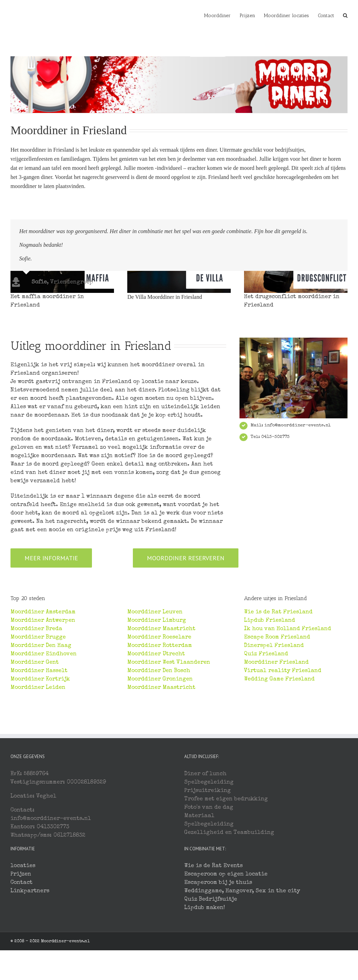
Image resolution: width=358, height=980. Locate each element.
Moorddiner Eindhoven (44, 724)
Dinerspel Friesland (274, 716)
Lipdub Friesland (270, 691)
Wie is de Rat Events (213, 936)
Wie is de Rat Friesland (278, 682)
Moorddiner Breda (36, 699)
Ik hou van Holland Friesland (288, 699)
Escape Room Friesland (277, 707)
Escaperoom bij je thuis (218, 953)
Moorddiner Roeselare (159, 707)
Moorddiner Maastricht (161, 699)
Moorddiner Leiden (38, 758)
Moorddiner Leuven (155, 682)
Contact (22, 953)
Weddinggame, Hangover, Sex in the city (242, 961)
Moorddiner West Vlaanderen (169, 733)
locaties (23, 936)
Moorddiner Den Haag (41, 716)
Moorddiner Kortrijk (40, 749)
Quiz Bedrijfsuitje (211, 970)
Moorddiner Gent (35, 733)
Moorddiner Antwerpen (43, 691)
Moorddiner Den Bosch (159, 741)
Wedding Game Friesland (279, 749)
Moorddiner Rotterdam (160, 716)
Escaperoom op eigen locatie (226, 944)
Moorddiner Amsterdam (43, 682)
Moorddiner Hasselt (39, 741)
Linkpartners (30, 961)
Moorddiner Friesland (276, 733)
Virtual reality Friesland (283, 741)
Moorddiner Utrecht (156, 724)
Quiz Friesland (266, 724)
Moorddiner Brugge (38, 707)
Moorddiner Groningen (160, 749)
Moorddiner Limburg (157, 691)
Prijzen (21, 944)
